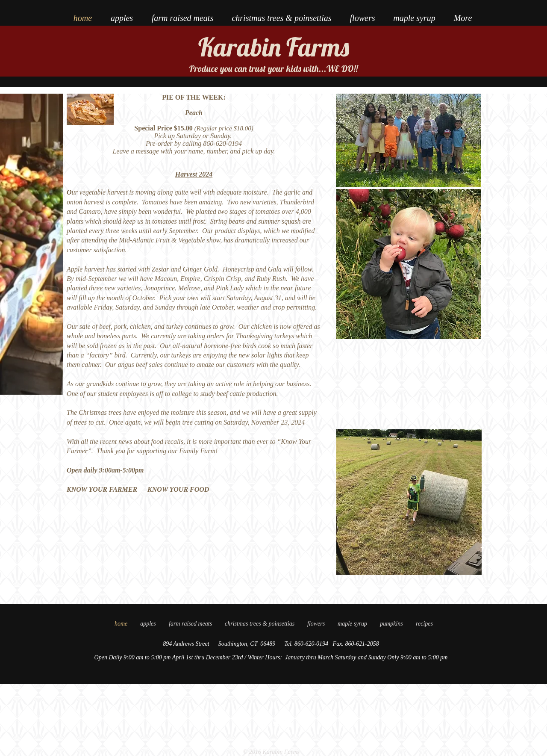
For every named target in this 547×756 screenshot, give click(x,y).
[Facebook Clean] (265, 724)
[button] (424, 623)
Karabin (240, 47)
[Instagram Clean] (288, 724)
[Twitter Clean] (276, 724)
